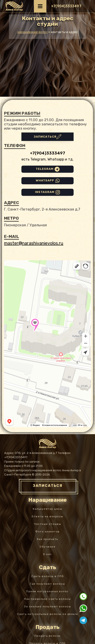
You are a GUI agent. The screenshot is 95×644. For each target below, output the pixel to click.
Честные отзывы (47, 524)
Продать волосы (48, 636)
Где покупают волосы (48, 584)
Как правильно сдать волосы (47, 599)
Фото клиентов (47, 532)
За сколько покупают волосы (47, 606)
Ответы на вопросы (47, 516)
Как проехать (48, 539)
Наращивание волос (32, 32)
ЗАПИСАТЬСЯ (48, 486)
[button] (66, 6)
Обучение (47, 547)
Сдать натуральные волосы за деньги (48, 614)
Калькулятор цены (47, 509)
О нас (47, 554)
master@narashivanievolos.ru (34, 243)
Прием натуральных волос (47, 591)
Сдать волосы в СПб (47, 576)
